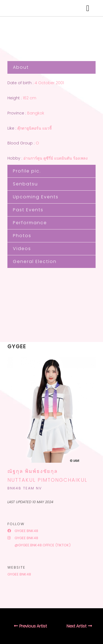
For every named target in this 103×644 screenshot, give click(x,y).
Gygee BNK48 (23, 531)
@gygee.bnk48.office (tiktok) (42, 545)
